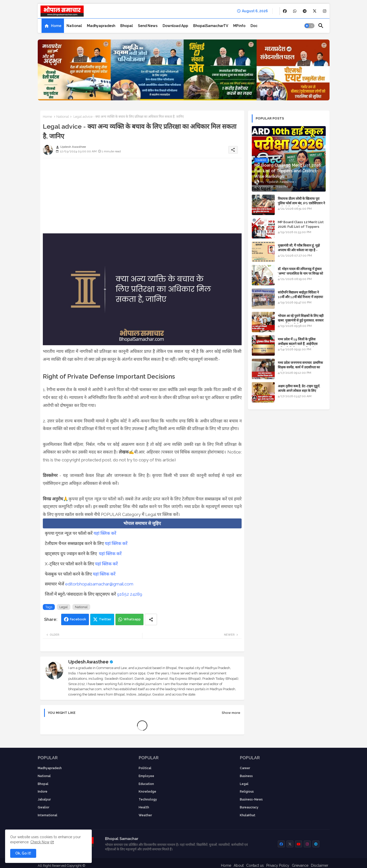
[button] (309, 26)
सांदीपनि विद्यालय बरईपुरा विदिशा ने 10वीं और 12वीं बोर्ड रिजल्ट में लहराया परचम (300, 297)
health (144, 807)
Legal (64, 607)
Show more (231, 713)
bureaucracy (249, 807)
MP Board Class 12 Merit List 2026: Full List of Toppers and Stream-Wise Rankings (301, 227)
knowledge (147, 792)
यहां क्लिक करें (105, 533)
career (245, 768)
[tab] (53, 26)
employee (146, 776)
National (74, 26)
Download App (175, 26)
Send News (148, 26)
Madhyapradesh (101, 26)
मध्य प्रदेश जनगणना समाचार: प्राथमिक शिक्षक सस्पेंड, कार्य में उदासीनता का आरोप (300, 367)
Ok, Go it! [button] (23, 853)
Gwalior (43, 807)
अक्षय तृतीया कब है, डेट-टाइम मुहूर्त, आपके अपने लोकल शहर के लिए (299, 388)
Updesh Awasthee (88, 662)
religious (247, 792)
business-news (251, 799)
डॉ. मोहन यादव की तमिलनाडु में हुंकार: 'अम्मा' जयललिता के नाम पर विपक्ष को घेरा (300, 273)
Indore (43, 792)
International (48, 815)
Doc (254, 26)
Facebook (78, 619)
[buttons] (285, 11)
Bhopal (127, 26)
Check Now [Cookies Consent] (40, 842)
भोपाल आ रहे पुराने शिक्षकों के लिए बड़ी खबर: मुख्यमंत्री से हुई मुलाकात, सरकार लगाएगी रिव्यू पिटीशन (301, 320)
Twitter (105, 619)
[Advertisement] (142, 198)
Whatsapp (132, 619)
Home (56, 26)
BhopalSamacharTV (211, 26)
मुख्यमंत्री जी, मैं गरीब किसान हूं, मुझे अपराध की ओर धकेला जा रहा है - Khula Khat (299, 250)
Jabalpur (44, 799)
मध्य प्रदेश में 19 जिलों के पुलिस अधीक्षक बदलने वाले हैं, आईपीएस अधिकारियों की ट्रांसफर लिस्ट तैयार (298, 344)
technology (148, 799)
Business (246, 776)
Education (146, 784)
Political (145, 768)
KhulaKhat (248, 815)
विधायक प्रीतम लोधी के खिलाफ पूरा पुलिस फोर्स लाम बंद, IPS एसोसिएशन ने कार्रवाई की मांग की (301, 203)
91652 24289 (130, 594)
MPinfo (239, 26)
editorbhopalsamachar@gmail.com (99, 584)
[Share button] (151, 619)
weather (145, 815)
